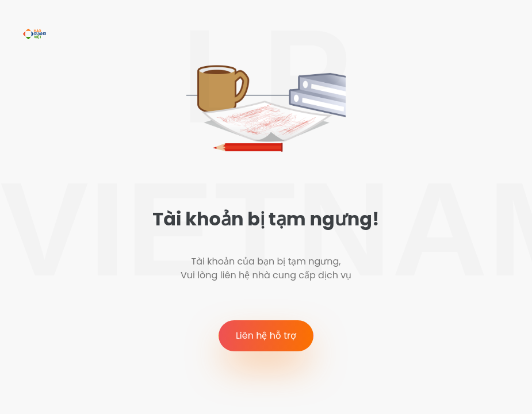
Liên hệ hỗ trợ (266, 336)
